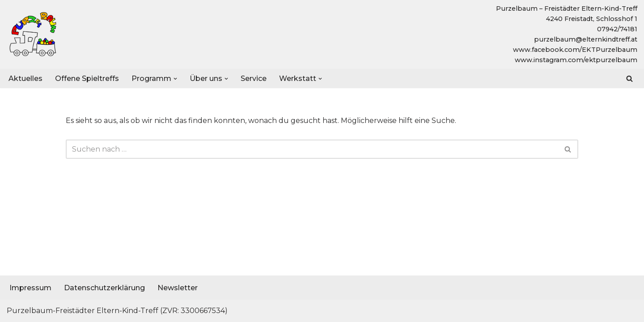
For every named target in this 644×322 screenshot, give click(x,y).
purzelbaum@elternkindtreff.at (586, 39)
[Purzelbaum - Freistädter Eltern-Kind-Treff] (34, 35)
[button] (175, 78)
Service (254, 78)
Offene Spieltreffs (87, 78)
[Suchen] (629, 78)
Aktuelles (25, 78)
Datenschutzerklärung (104, 288)
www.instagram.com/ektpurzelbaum (576, 60)
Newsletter (178, 288)
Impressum (30, 288)
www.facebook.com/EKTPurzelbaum (575, 50)
